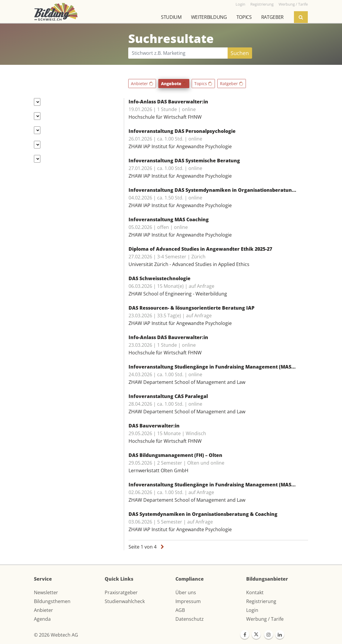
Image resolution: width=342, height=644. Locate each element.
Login (252, 610)
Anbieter (142, 84)
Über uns (186, 592)
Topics (244, 17)
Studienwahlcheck (125, 601)
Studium (171, 17)
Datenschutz (190, 619)
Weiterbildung (209, 17)
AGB (180, 610)
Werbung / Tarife (265, 619)
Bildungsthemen (52, 601)
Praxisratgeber (121, 592)
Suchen (240, 53)
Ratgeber (272, 17)
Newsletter (46, 592)
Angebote (174, 84)
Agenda (42, 619)
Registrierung (261, 601)
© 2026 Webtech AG (56, 635)
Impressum (188, 601)
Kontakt (255, 592)
